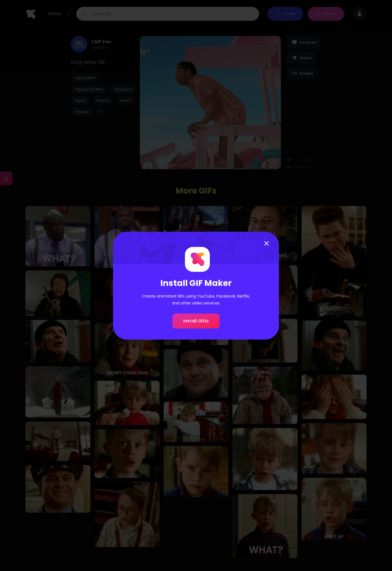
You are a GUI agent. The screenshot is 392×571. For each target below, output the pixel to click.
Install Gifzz (196, 321)
